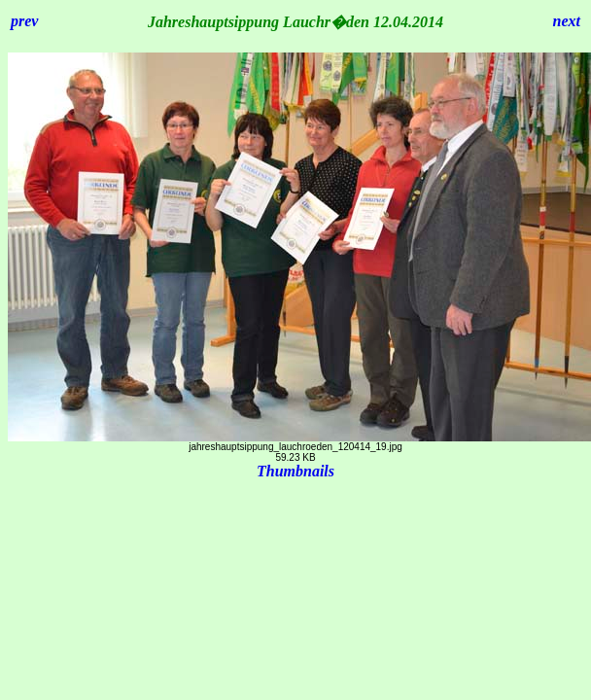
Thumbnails (295, 471)
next (567, 21)
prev (24, 21)
